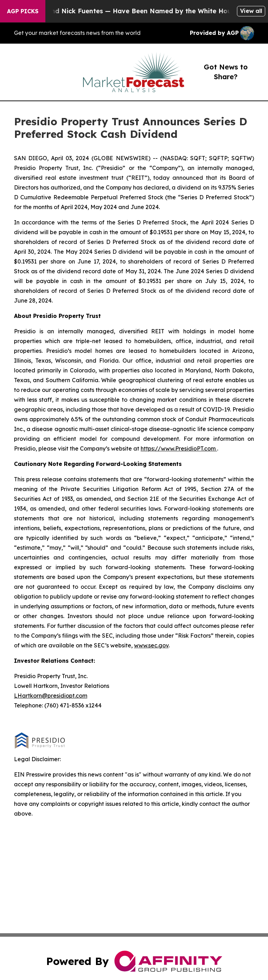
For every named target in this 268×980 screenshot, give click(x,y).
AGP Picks (23, 11)
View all (251, 11)
